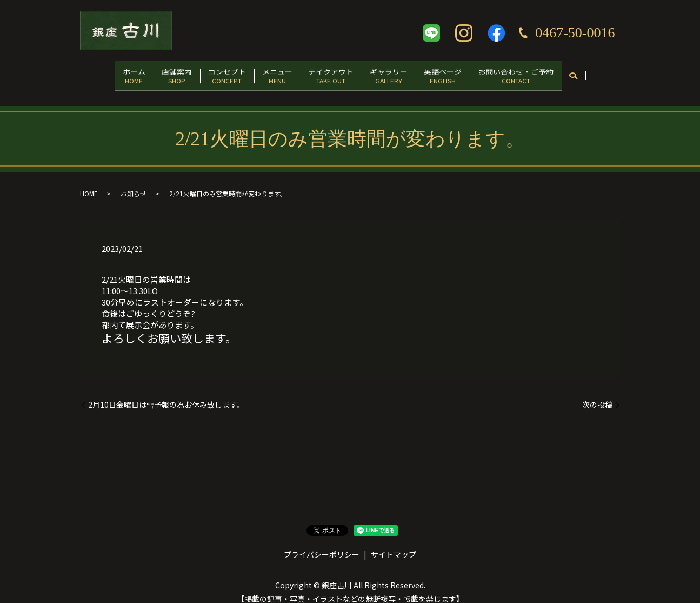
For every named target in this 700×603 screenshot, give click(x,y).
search (606, 75)
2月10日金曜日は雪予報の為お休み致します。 (166, 395)
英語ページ (463, 74)
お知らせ (134, 184)
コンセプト (215, 74)
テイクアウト (335, 74)
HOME (89, 184)
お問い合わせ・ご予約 (544, 74)
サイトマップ (394, 545)
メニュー (273, 74)
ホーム (105, 74)
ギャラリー (401, 74)
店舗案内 (156, 74)
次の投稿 (597, 395)
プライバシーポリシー (322, 545)
